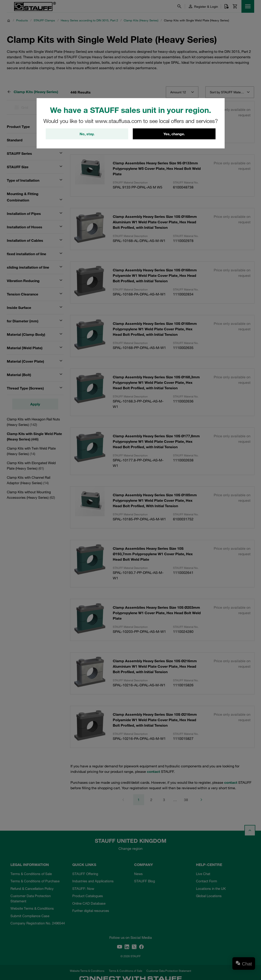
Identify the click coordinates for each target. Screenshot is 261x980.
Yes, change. (174, 134)
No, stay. (87, 134)
